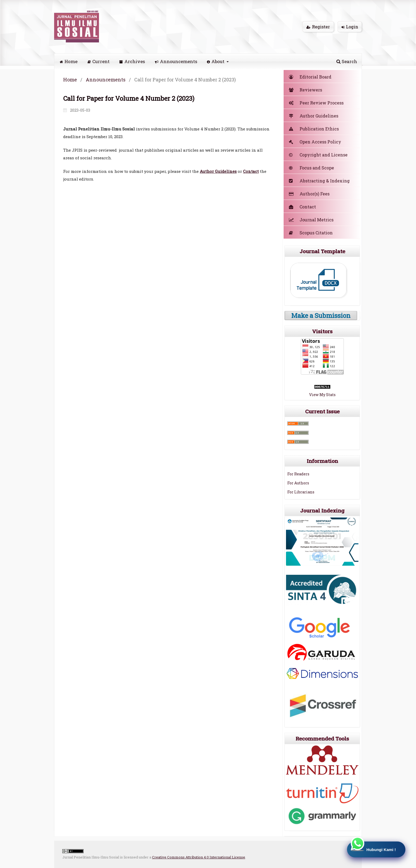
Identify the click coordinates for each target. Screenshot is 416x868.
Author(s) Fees (309, 194)
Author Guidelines (218, 171)
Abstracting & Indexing (319, 181)
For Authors (298, 483)
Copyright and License (318, 155)
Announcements (176, 61)
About (216, 61)
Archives (132, 61)
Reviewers (305, 90)
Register (318, 27)
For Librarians (301, 492)
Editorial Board (310, 77)
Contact (302, 207)
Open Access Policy (315, 142)
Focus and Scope (311, 168)
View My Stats (322, 395)
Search (347, 61)
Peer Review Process (316, 103)
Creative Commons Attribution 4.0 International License (199, 857)
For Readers (298, 474)
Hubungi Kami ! (372, 847)
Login (350, 27)
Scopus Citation (311, 233)
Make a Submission (321, 315)
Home (69, 61)
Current (99, 61)
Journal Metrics (311, 220)
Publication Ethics (314, 129)
